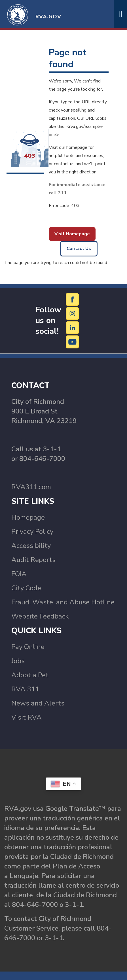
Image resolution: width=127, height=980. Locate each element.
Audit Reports (33, 560)
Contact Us (79, 249)
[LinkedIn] (73, 328)
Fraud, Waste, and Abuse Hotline (63, 602)
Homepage (28, 517)
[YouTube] (73, 342)
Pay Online (28, 647)
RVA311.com (31, 487)
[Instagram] (73, 313)
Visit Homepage (72, 234)
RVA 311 (25, 689)
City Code (26, 588)
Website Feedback (40, 616)
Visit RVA (27, 717)
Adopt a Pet (30, 675)
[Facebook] (73, 299)
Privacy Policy (32, 532)
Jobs (18, 661)
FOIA (19, 574)
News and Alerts (38, 703)
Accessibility (31, 546)
